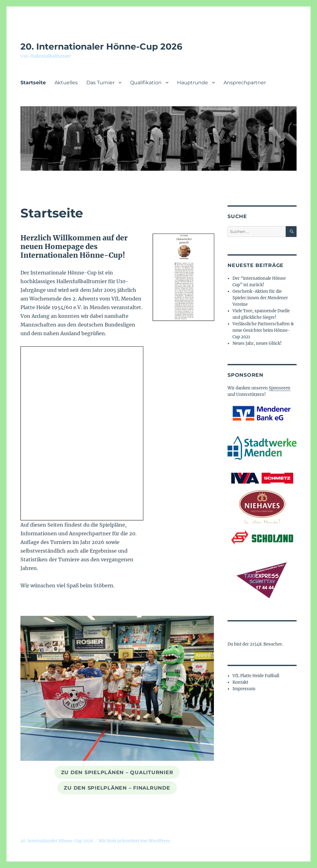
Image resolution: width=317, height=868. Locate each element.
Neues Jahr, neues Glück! (257, 343)
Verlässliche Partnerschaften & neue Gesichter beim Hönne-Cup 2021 (263, 330)
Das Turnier (100, 83)
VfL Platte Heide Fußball (256, 676)
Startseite (33, 83)
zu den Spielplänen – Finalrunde (117, 788)
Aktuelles (66, 83)
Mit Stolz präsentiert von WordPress (135, 841)
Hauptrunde (193, 83)
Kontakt (240, 682)
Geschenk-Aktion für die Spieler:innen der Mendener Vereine (260, 298)
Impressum (244, 689)
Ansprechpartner (245, 83)
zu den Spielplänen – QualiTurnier (117, 772)
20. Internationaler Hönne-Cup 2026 (101, 46)
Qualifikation (146, 83)
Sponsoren (280, 388)
